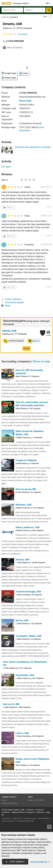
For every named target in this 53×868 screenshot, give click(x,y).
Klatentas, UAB (23, 505)
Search (49, 10)
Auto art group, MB (26, 489)
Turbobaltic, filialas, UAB (28, 636)
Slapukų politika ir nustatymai (23, 812)
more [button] (27, 348)
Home (4, 800)
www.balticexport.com (26, 821)
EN (48, 3)
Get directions (39, 800)
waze (23, 73)
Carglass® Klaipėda (26, 460)
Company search (21, 3)
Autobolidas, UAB (25, 675)
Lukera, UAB (22, 733)
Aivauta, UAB (22, 560)
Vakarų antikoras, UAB (27, 527)
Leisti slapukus (15, 861)
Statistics (40, 812)
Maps (30, 797)
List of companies (10, 17)
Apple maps (9, 78)
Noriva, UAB (22, 620)
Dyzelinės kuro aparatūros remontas (33, 147)
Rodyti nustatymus (40, 862)
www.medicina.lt (8, 821)
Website (34, 341)
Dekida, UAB (9, 331)
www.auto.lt (17, 818)
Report (49, 207)
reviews (23, 34)
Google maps (9, 73)
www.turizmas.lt (30, 818)
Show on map (41, 361)
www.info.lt (6, 818)
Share (6, 306)
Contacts (30, 810)
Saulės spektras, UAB (16, 810)
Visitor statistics (11, 299)
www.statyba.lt (44, 818)
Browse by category (9, 803)
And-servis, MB (11, 704)
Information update (13, 302)
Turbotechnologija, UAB (28, 592)
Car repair (6, 167)
